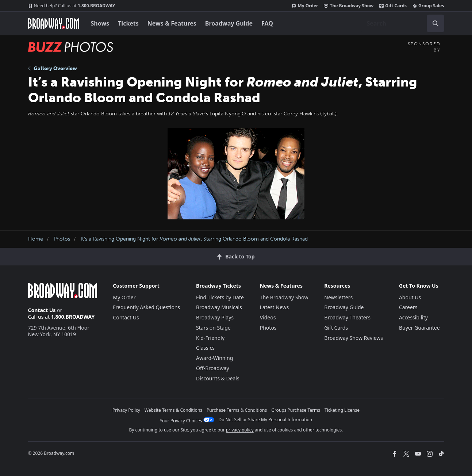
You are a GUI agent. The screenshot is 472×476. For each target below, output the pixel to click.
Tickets (128, 23)
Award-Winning (214, 358)
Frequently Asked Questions (146, 307)
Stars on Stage (213, 328)
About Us (410, 297)
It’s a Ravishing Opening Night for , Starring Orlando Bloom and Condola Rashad (194, 239)
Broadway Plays (215, 317)
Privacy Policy (126, 410)
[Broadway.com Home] (54, 23)
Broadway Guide (229, 23)
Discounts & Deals (218, 378)
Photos (62, 239)
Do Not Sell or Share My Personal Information (266, 420)
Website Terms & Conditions (173, 410)
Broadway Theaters (347, 317)
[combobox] (403, 23)
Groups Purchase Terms (296, 410)
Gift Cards (393, 6)
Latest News (275, 307)
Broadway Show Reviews (354, 338)
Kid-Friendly (210, 338)
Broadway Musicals (219, 307)
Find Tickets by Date (220, 297)
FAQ (267, 23)
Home (36, 239)
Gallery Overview (53, 68)
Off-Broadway (213, 368)
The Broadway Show (349, 6)
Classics (205, 348)
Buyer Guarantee (419, 328)
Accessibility (413, 317)
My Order (305, 6)
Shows (100, 23)
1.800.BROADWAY (72, 6)
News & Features (172, 23)
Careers (408, 307)
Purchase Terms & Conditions (237, 410)
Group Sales (428, 6)
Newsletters (338, 297)
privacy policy (240, 430)
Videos (268, 317)
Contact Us (42, 310)
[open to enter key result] (435, 23)
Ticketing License (342, 410)
